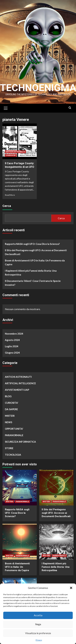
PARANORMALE (14, 435)
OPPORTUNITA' (14, 429)
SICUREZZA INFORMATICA (20, 442)
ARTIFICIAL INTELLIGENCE (20, 383)
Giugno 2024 (12, 353)
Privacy (39, 640)
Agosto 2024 (12, 340)
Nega (38, 624)
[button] (71, 588)
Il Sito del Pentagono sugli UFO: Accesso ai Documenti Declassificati (36, 252)
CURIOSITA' (11, 155)
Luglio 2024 (12, 346)
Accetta (38, 615)
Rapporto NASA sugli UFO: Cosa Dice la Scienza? (32, 244)
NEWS (8, 422)
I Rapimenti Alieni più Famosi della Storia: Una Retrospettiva (31, 273)
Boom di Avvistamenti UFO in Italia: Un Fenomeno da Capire (35, 262)
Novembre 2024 (14, 334)
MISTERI (10, 416)
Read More (10, 195)
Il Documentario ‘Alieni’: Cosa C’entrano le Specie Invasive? (33, 283)
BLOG (8, 396)
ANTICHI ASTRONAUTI (15, 152)
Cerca (7, 206)
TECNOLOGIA (13, 455)
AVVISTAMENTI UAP (17, 390)
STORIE (9, 448)
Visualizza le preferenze (38, 633)
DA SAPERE (11, 409)
